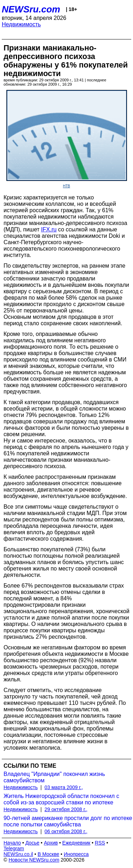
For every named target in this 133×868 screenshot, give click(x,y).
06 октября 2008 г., (66, 831)
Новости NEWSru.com (34, 860)
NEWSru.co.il (18, 854)
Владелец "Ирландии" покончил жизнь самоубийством (54, 777)
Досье (32, 843)
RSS (100, 843)
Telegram (14, 848)
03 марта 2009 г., (64, 787)
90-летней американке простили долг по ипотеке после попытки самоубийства (68, 821)
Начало (12, 843)
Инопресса (76, 854)
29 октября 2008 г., (66, 809)
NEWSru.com (31, 9)
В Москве (48, 854)
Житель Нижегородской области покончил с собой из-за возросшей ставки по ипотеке (61, 799)
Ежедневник (76, 843)
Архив (51, 843)
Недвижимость (21, 24)
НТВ (67, 186)
